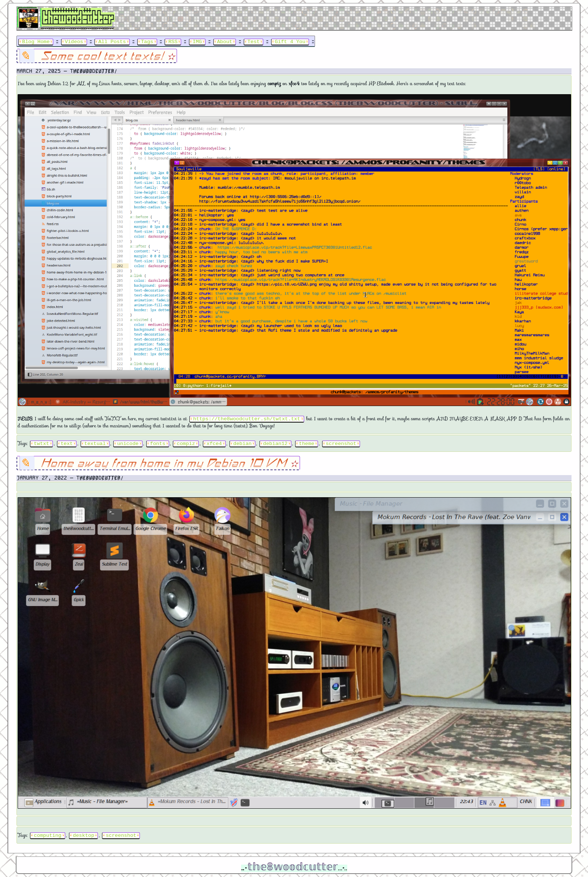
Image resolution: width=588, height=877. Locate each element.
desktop (83, 835)
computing (47, 835)
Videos (74, 41)
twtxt (41, 443)
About (225, 41)
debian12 (275, 443)
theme (307, 443)
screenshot (341, 443)
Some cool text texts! (103, 56)
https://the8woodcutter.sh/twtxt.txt (247, 418)
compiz (186, 443)
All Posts (112, 41)
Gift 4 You (290, 41)
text (67, 443)
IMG (197, 41)
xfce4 (214, 443)
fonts (158, 443)
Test (254, 41)
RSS (173, 41)
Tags (147, 41)
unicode (128, 443)
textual (95, 443)
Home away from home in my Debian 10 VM (165, 463)
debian (242, 443)
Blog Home (36, 41)
